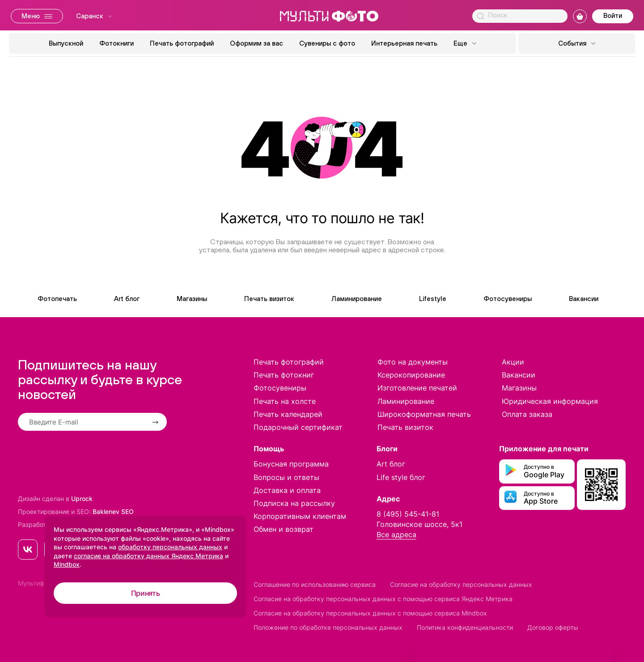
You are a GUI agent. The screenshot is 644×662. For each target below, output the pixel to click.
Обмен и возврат (284, 529)
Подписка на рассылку (294, 503)
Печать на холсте (285, 401)
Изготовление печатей (417, 388)
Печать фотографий (182, 43)
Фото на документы (413, 362)
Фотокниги (117, 43)
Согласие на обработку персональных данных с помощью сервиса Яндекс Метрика (383, 599)
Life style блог (401, 477)
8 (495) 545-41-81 (408, 514)
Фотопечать (57, 299)
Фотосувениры (508, 299)
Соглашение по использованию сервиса (315, 584)
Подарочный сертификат (298, 427)
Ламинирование (357, 299)
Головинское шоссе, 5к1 (419, 524)
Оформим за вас (256, 43)
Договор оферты (553, 627)
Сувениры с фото (327, 43)
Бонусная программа (291, 464)
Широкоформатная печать (424, 414)
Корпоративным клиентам (300, 516)
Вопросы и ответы (286, 477)
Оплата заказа (527, 414)
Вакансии (584, 299)
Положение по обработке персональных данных (328, 627)
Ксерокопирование (411, 375)
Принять (146, 593)
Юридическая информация (550, 401)
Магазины (192, 299)
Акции (513, 362)
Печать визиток (269, 299)
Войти (613, 15)
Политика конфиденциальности (465, 627)
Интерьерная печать (404, 43)
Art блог (127, 299)
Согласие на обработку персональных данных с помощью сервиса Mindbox (370, 613)
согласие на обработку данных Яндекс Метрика (148, 556)
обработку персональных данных (170, 547)
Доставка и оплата (287, 490)
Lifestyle (433, 299)
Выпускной (66, 43)
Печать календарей (288, 414)
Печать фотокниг (284, 375)
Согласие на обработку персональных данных (461, 584)
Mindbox (67, 564)
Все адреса (396, 535)
